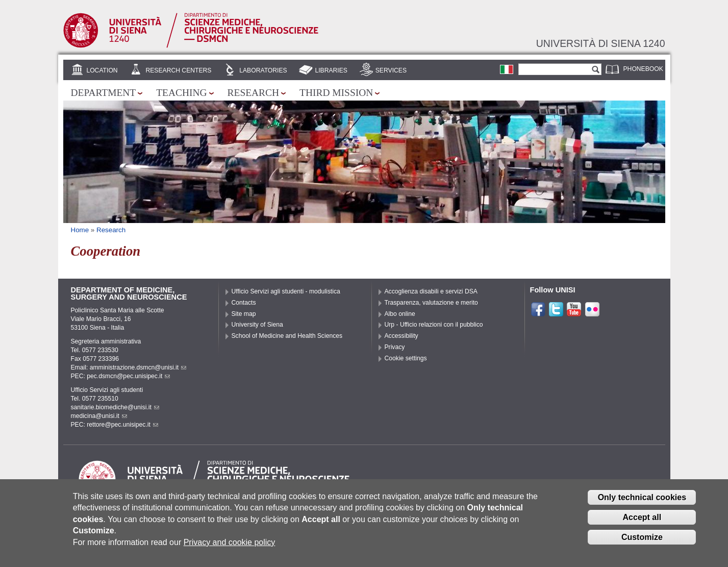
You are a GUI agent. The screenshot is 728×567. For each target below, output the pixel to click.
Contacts (244, 303)
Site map (244, 314)
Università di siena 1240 (601, 43)
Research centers (178, 70)
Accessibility (401, 336)
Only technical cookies (642, 504)
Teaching (181, 93)
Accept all (642, 524)
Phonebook (643, 69)
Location (102, 70)
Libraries (331, 70)
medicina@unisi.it (99, 416)
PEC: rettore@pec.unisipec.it (115, 425)
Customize (642, 544)
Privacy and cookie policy (230, 549)
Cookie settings (406, 358)
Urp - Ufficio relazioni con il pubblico (434, 325)
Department (104, 93)
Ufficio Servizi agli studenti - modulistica (286, 291)
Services (391, 70)
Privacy (395, 347)
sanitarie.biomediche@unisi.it (115, 407)
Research (254, 93)
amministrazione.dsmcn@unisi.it (138, 367)
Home (80, 230)
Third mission (336, 93)
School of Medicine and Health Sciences (287, 336)
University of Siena (257, 325)
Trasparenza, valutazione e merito (431, 303)
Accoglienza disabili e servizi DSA (431, 291)
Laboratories (263, 70)
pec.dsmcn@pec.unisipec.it (128, 376)
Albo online (400, 314)
